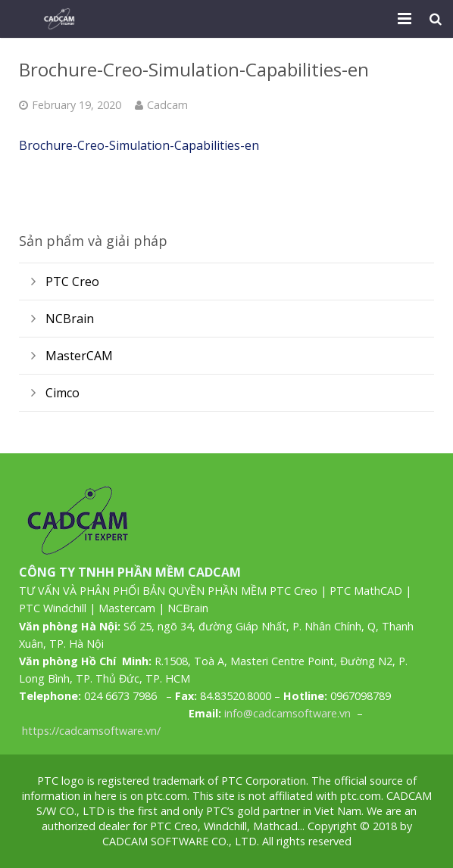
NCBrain (70, 319)
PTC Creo (72, 282)
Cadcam (167, 105)
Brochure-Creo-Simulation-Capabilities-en (139, 145)
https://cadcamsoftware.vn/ (91, 731)
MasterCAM (79, 356)
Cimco (62, 393)
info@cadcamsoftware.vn (287, 713)
